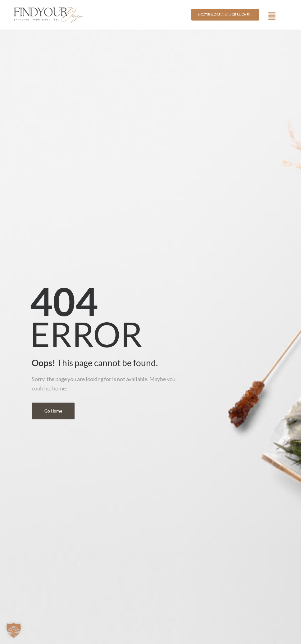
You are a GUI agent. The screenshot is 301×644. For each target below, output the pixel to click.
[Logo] (46, 15)
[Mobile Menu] (272, 16)
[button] (14, 630)
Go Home (53, 411)
